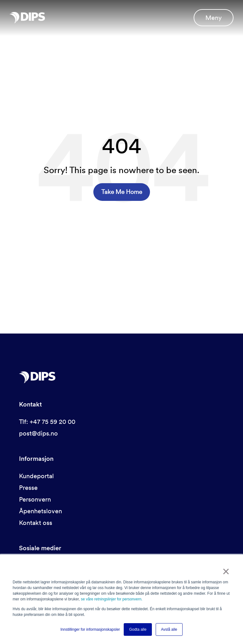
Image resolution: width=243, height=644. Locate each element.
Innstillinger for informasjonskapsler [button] (90, 629)
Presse (28, 488)
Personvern (35, 499)
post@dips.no (38, 433)
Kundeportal (36, 476)
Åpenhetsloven (40, 511)
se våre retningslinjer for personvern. (112, 599)
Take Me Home (122, 192)
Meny (214, 18)
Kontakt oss (36, 523)
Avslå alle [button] (169, 629)
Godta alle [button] (138, 629)
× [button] (226, 572)
